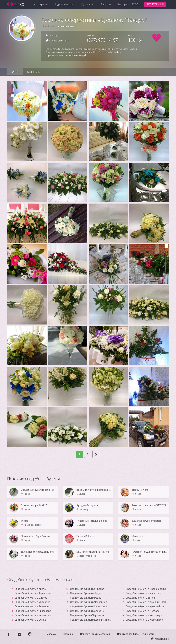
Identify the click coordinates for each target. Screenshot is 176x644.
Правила (68, 634)
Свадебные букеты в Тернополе (33, 593)
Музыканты (87, 4)
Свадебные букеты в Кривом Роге (145, 606)
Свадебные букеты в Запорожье (89, 606)
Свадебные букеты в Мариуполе (144, 620)
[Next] (96, 454)
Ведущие (106, 4)
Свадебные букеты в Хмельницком (146, 602)
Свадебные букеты (59, 41)
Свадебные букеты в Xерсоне (87, 611)
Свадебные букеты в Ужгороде (32, 602)
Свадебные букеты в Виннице (32, 606)
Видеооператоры (64, 4)
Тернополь (55, 36)
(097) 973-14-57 (102, 40)
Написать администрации (95, 634)
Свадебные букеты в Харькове (143, 593)
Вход (135, 4)
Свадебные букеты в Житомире (144, 615)
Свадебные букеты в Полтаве (143, 611)
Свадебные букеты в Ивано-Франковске (149, 589)
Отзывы (34, 72)
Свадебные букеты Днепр (141, 598)
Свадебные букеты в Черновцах (88, 602)
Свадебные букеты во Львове (87, 589)
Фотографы (41, 4)
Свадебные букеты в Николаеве (33, 611)
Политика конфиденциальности (135, 634)
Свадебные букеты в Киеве (30, 589)
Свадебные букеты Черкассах (87, 615)
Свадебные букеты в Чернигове (33, 615)
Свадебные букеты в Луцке (86, 593)
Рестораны (124, 4)
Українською (160, 639)
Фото (15, 72)
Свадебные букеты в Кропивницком (91, 620)
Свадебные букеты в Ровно (86, 598)
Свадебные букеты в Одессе (31, 598)
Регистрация (155, 4)
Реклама (51, 634)
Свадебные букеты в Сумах (30, 620)
